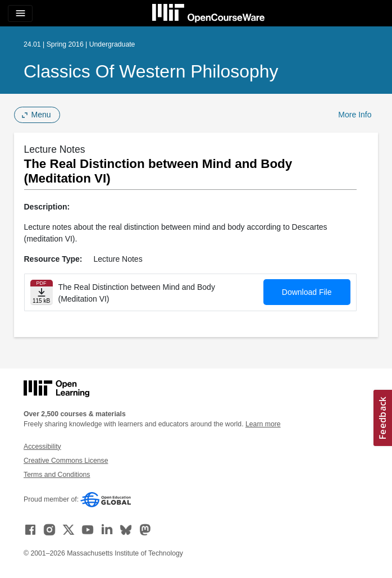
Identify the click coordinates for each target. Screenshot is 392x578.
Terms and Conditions (57, 475)
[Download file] (42, 292)
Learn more (263, 424)
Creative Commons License (66, 461)
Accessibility (42, 447)
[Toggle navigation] (20, 13)
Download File (307, 292)
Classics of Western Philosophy (151, 71)
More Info (355, 115)
